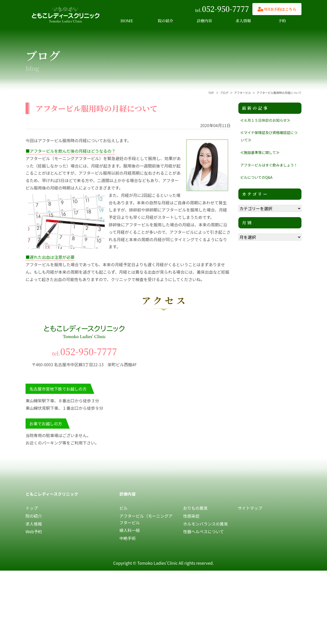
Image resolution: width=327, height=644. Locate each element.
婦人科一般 (130, 530)
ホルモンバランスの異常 (206, 524)
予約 (282, 21)
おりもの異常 (195, 508)
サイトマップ (250, 508)
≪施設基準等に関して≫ (260, 152)
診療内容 (204, 21)
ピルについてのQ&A (256, 177)
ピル (123, 508)
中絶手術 (127, 538)
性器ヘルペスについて (204, 531)
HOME (127, 21)
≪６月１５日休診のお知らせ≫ (265, 120)
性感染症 (191, 516)
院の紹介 (166, 21)
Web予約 (34, 531)
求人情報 (243, 21)
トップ (32, 508)
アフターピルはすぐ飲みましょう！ (269, 165)
